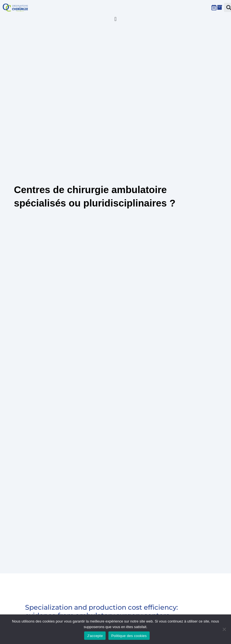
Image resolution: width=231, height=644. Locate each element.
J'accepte (95, 636)
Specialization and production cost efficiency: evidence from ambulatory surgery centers (101, 611)
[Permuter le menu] (115, 19)
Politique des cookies (129, 636)
